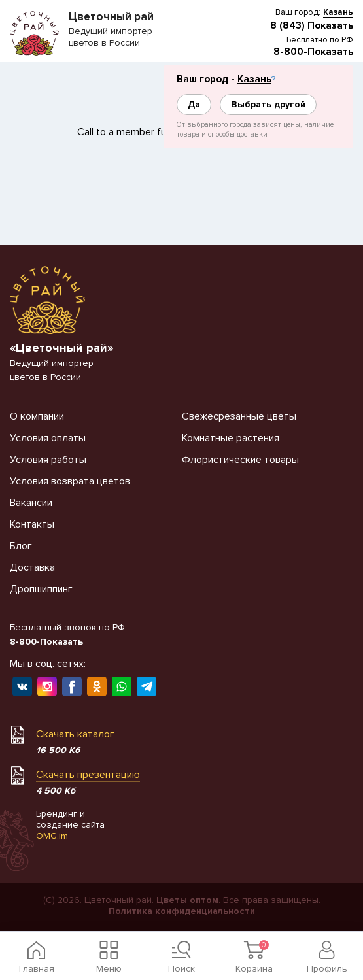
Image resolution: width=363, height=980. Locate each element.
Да (194, 104)
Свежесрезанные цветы (239, 416)
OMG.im (52, 836)
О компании (37, 416)
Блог (21, 546)
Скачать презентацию (88, 775)
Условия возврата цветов (70, 481)
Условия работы (48, 460)
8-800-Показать (313, 52)
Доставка (32, 567)
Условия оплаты (48, 438)
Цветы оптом (187, 900)
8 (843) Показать (312, 25)
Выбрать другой (268, 104)
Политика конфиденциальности (182, 911)
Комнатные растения (231, 438)
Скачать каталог (75, 734)
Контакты (32, 524)
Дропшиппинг (41, 589)
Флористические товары (240, 460)
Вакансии (31, 503)
